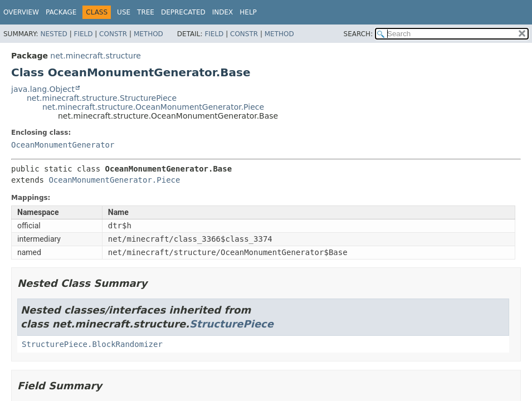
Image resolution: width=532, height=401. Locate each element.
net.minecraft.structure (96, 56)
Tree (146, 12)
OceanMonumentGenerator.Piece (114, 180)
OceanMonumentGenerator (63, 145)
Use (124, 12)
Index (223, 12)
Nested (53, 34)
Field (83, 34)
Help (248, 12)
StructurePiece (231, 324)
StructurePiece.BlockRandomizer (92, 344)
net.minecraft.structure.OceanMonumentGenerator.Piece (153, 107)
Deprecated (183, 12)
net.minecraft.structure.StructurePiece (102, 98)
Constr (113, 34)
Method (148, 34)
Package (61, 12)
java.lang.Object (43, 89)
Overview (21, 12)
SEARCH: (358, 34)
